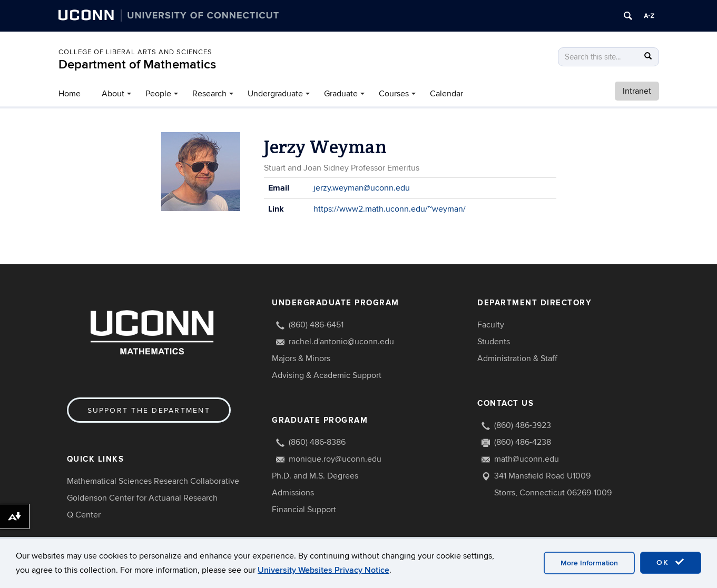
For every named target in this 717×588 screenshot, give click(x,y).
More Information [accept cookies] (589, 563)
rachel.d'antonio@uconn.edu (341, 342)
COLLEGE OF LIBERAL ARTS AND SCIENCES (135, 52)
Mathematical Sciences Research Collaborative (153, 481)
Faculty (491, 325)
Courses (394, 94)
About (113, 94)
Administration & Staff (517, 358)
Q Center (84, 515)
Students (494, 342)
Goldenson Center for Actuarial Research (142, 498)
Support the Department (149, 410)
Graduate (341, 94)
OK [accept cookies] (671, 562)
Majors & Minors (301, 358)
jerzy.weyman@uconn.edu (362, 188)
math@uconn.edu (527, 459)
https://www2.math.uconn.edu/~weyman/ (390, 209)
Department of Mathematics (137, 64)
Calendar (446, 94)
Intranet (637, 91)
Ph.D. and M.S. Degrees (315, 476)
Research (209, 94)
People (158, 94)
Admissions (293, 493)
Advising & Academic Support (327, 375)
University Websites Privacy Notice (323, 570)
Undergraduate (275, 94)
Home (70, 94)
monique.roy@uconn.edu (335, 459)
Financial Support (304, 510)
